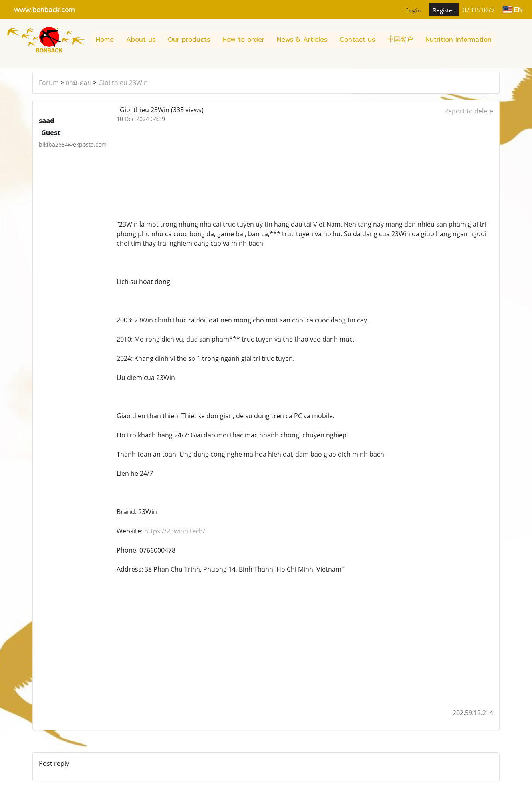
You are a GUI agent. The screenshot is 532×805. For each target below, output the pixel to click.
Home (105, 40)
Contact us (357, 40)
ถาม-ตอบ (78, 83)
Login (414, 10)
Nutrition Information (459, 40)
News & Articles (302, 40)
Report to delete (469, 111)
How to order (243, 40)
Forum (49, 83)
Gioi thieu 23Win (123, 83)
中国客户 (400, 40)
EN (513, 9)
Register (444, 10)
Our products (189, 40)
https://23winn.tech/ (175, 531)
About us (141, 40)
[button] (505, 40)
